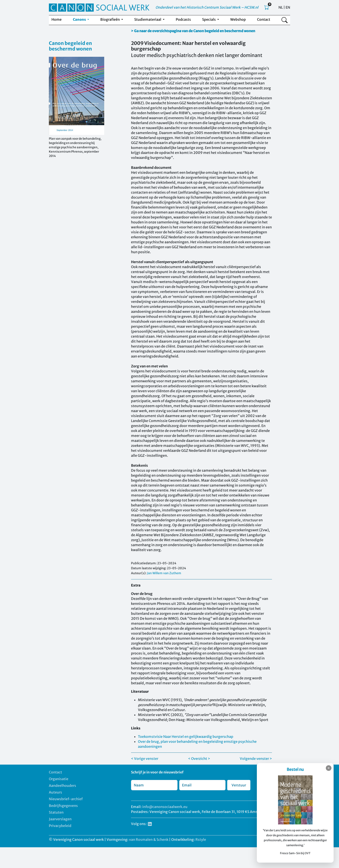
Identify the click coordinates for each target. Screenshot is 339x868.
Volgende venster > (256, 759)
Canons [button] (80, 19)
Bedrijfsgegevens (63, 806)
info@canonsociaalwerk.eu (165, 807)
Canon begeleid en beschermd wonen (70, 46)
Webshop (238, 19)
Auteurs (55, 792)
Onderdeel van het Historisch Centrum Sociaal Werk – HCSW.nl (207, 7)
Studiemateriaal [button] (148, 19)
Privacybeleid (60, 826)
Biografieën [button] (110, 19)
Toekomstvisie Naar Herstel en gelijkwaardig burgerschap (186, 737)
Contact (264, 19)
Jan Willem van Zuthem (164, 573)
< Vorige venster (145, 759)
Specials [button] (209, 19)
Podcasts (183, 19)
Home (57, 19)
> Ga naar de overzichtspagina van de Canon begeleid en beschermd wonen (193, 31)
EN (288, 7)
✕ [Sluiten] (329, 768)
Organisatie (59, 779)
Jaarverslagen (60, 819)
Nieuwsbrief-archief (66, 799)
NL (281, 7)
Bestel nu (297, 769)
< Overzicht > (199, 759)
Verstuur (239, 785)
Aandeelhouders (62, 786)
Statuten (56, 812)
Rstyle (201, 840)
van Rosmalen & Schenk (149, 840)
